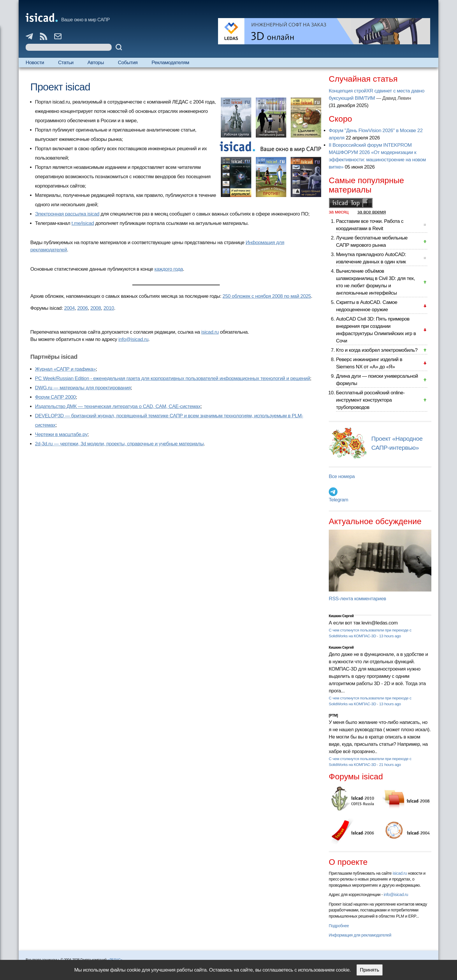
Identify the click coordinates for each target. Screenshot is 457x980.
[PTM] (333, 715)
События (128, 63)
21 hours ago (390, 765)
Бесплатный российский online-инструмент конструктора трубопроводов (370, 400)
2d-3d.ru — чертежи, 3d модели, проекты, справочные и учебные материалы (119, 444)
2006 (82, 308)
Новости (35, 63)
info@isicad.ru (133, 339)
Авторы (96, 63)
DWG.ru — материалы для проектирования (83, 388)
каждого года (169, 269)
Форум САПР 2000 (55, 397)
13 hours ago (390, 636)
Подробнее (339, 926)
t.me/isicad (83, 223)
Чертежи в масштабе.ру (61, 434)
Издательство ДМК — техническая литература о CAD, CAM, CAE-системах (118, 406)
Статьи (66, 63)
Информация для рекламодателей (360, 935)
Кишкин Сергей (341, 616)
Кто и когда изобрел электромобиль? (377, 350)
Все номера (342, 476)
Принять (370, 970)
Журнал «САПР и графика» (65, 369)
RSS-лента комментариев (357, 599)
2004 (69, 308)
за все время (372, 212)
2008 (96, 308)
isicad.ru (210, 332)
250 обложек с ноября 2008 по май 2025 (267, 296)
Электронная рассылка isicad (67, 214)
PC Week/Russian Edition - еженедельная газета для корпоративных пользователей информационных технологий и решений (173, 378)
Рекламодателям (170, 63)
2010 (109, 308)
